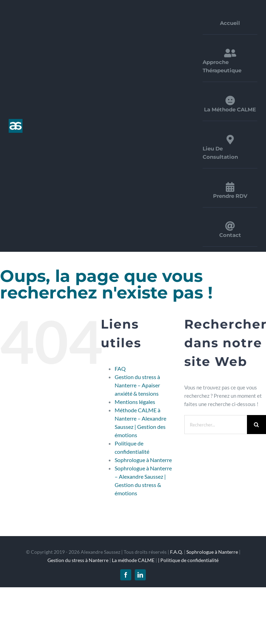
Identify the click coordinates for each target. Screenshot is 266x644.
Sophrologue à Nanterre (143, 460)
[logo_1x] (16, 121)
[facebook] (126, 575)
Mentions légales (135, 402)
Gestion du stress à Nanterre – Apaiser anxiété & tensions (137, 385)
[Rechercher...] (216, 425)
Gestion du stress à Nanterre (78, 560)
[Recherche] (256, 425)
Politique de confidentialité (189, 560)
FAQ (120, 369)
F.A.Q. (176, 552)
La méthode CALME (133, 560)
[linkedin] (140, 575)
